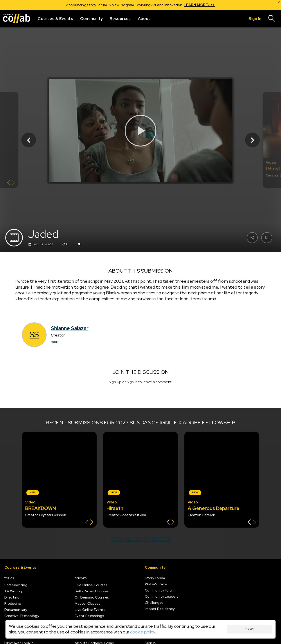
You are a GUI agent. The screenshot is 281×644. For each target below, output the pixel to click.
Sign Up (115, 382)
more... (56, 342)
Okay (249, 629)
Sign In (132, 382)
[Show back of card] (11, 183)
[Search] (272, 19)
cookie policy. (143, 632)
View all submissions (141, 539)
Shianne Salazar (70, 328)
